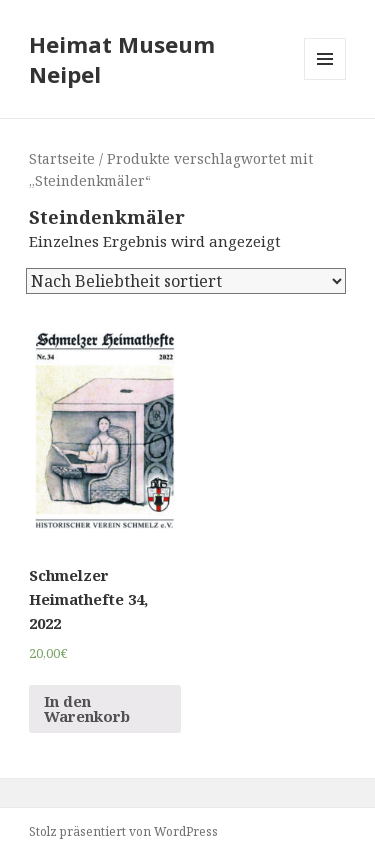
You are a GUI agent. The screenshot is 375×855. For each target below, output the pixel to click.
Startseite (62, 158)
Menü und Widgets (325, 79)
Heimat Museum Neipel (122, 59)
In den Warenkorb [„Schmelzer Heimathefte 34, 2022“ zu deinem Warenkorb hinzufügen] (87, 708)
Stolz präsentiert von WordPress (123, 831)
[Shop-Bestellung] (186, 281)
